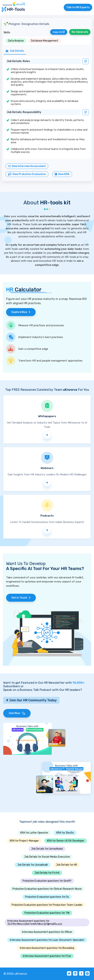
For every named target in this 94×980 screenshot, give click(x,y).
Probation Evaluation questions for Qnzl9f (47, 881)
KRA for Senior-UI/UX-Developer (66, 841)
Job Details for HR (67, 865)
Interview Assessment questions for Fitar (47, 956)
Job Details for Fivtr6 (47, 873)
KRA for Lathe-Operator (34, 833)
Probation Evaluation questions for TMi (47, 913)
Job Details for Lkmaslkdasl (47, 849)
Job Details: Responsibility (24, 112)
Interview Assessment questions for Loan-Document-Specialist (47, 940)
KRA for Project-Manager (24, 841)
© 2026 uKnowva (15, 974)
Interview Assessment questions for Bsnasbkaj (47, 948)
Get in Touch (21, 598)
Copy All (59, 32)
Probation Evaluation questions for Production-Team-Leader (47, 905)
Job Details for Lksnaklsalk (32, 865)
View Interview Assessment (27, 166)
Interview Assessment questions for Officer (47, 932)
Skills (7, 33)
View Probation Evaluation (27, 174)
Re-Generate (80, 32)
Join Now (17, 713)
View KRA (62, 174)
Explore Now (21, 312)
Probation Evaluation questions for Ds (47, 897)
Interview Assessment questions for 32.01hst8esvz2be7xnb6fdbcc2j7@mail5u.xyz (35, 922)
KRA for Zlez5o (65, 833)
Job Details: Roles (18, 61)
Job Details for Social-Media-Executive (47, 857)
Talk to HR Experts (78, 7)
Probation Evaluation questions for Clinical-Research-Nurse (47, 889)
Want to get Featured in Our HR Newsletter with (44, 683)
